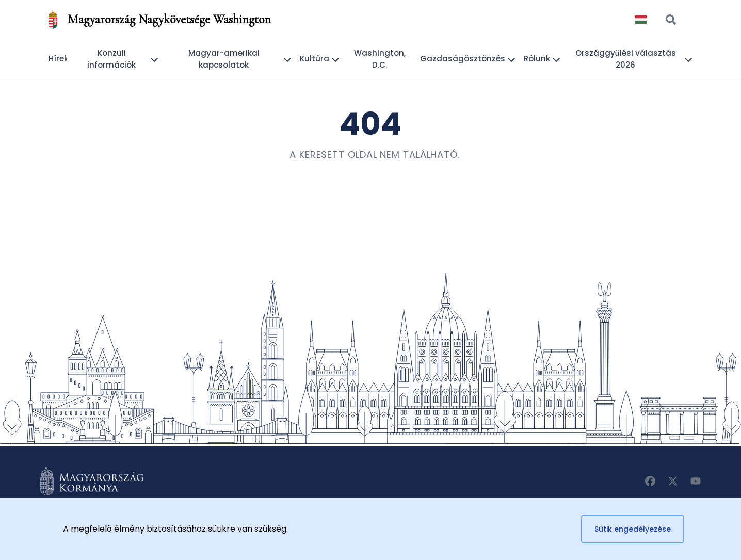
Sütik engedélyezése (633, 529)
